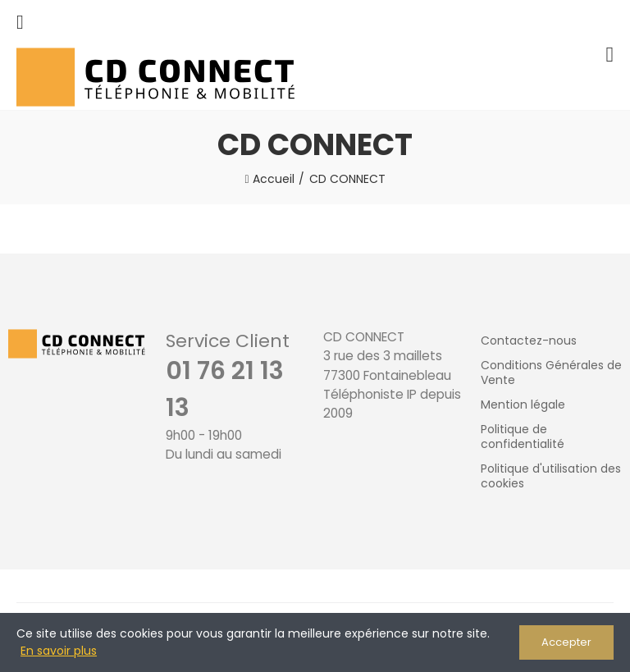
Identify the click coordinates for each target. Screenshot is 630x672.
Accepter (566, 642)
